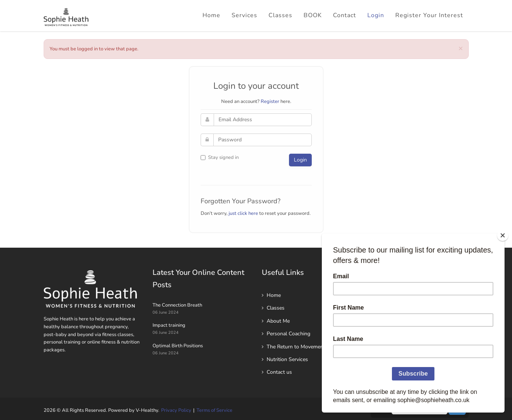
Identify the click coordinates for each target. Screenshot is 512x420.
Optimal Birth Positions (178, 346)
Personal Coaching (288, 334)
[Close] (503, 235)
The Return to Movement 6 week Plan (311, 347)
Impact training (169, 325)
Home (211, 15)
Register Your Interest (429, 15)
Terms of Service (214, 410)
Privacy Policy (176, 410)
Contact (345, 15)
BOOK (313, 15)
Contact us (279, 372)
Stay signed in (220, 157)
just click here (243, 213)
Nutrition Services (287, 359)
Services (244, 15)
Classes (280, 15)
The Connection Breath (177, 305)
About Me (278, 321)
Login (376, 15)
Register (270, 101)
